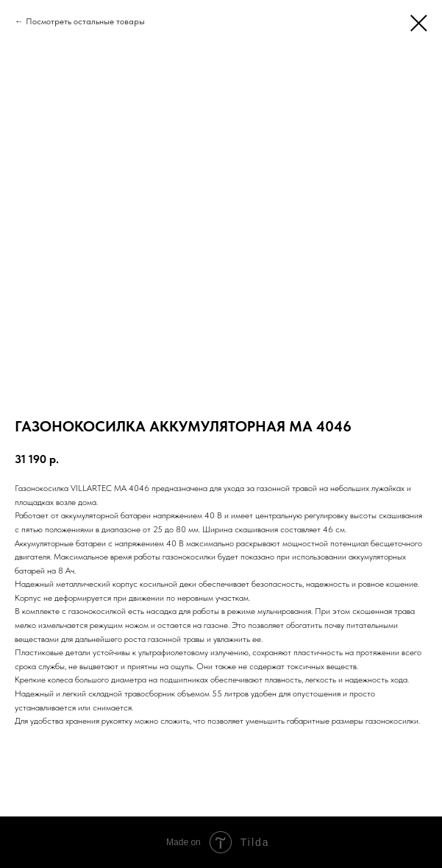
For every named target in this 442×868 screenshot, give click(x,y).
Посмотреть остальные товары (85, 21)
